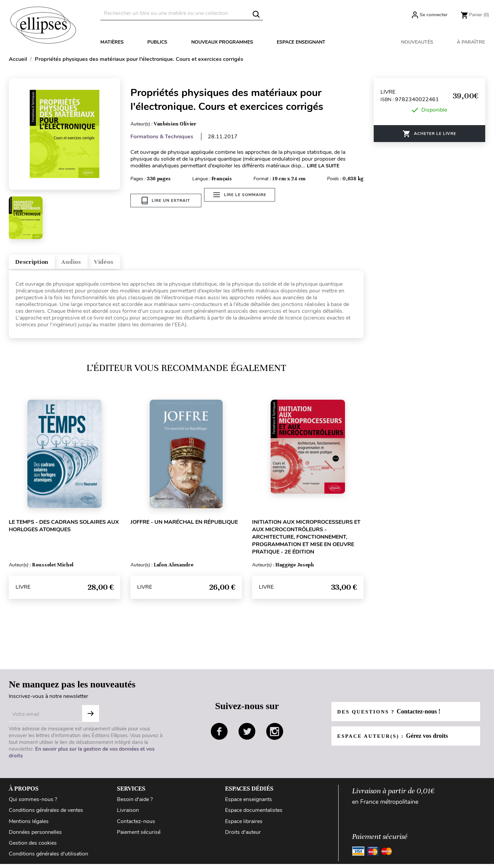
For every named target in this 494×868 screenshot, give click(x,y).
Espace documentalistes (254, 815)
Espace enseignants (249, 804)
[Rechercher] (182, 13)
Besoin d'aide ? (135, 804)
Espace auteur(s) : (396, 740)
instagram (275, 736)
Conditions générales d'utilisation (48, 858)
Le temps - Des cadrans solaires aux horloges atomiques (64, 530)
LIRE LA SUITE (323, 166)
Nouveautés (417, 42)
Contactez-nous (136, 825)
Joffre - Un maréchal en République (184, 526)
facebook (219, 736)
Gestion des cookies (33, 847)
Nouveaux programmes (222, 42)
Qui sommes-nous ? (33, 804)
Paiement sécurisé (139, 836)
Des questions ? (392, 715)
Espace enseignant (301, 42)
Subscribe (91, 718)
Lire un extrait (166, 201)
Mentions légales (29, 825)
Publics (157, 42)
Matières (112, 42)
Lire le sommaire (243, 201)
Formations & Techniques (162, 137)
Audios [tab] (90, 264)
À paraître (471, 42)
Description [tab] (39, 264)
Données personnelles (35, 836)
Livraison (128, 815)
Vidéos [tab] (131, 264)
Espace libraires (244, 825)
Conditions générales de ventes (46, 815)
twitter (247, 736)
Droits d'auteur (243, 836)
